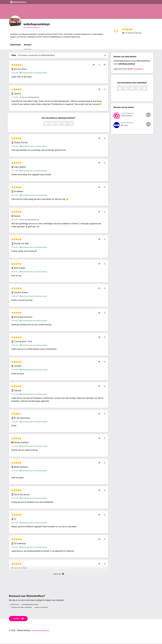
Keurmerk (37, 631)
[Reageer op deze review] (97, 65)
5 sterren (73, 124)
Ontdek (19, 619)
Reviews (28, 45)
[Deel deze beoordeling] (100, 65)
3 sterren (61, 124)
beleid (125, 70)
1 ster (49, 124)
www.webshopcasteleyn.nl (32, 28)
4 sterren (67, 124)
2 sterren (55, 124)
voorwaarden (139, 70)
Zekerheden (16, 45)
